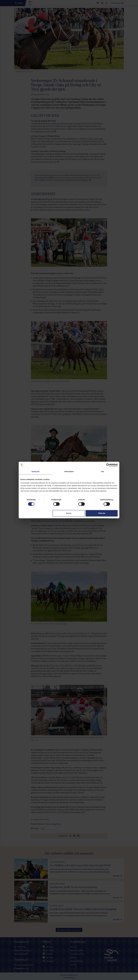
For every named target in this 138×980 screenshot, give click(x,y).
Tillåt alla (102, 513)
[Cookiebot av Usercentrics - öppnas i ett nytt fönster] (108, 465)
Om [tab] (102, 471)
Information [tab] (69, 471)
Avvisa (69, 513)
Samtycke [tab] (36, 471)
